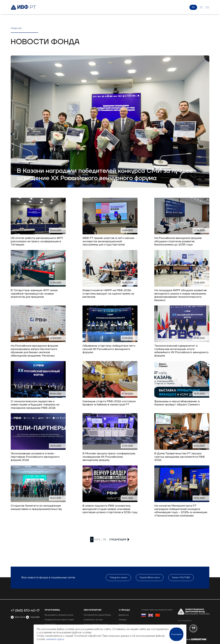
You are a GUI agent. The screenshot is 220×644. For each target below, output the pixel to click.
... (101, 540)
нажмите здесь (55, 639)
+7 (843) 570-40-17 (25, 591)
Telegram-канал (118, 558)
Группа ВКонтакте (150, 558)
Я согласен (176, 634)
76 (105, 540)
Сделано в (192, 620)
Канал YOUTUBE (181, 558)
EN (193, 7)
